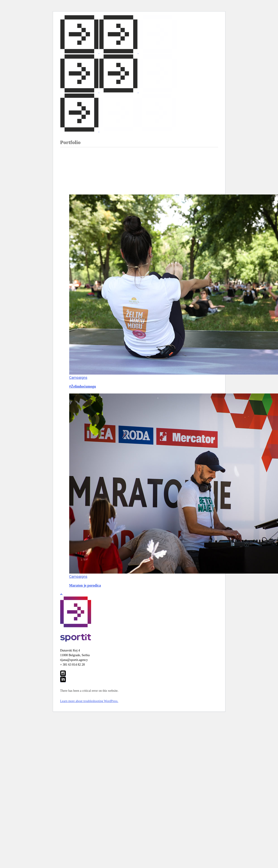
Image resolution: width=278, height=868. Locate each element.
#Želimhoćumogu (83, 386)
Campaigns (78, 378)
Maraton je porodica (85, 585)
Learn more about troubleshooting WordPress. (89, 701)
